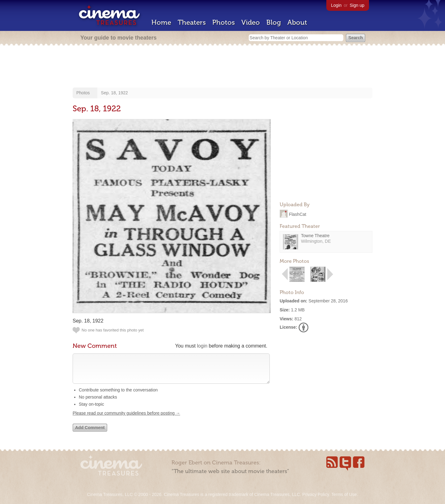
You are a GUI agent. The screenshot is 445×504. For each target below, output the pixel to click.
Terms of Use (344, 494)
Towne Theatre (315, 236)
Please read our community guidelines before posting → (126, 419)
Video (251, 22)
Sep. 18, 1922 (114, 93)
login (202, 346)
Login (336, 5)
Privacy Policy (316, 494)
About (297, 22)
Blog (274, 22)
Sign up (357, 5)
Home (161, 22)
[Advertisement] (222, 67)
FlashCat (298, 214)
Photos (224, 22)
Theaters (192, 22)
